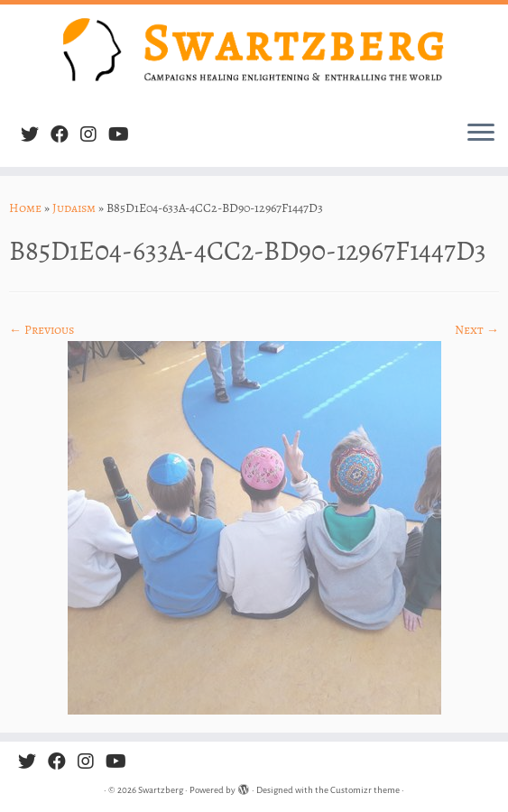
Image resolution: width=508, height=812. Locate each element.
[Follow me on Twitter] (36, 135)
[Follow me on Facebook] (65, 135)
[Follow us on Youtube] (125, 135)
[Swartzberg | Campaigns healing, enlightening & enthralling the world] (254, 55)
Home (25, 208)
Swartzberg (161, 790)
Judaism (74, 208)
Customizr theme (365, 790)
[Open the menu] (481, 134)
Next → (477, 330)
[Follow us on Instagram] (94, 135)
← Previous (42, 330)
